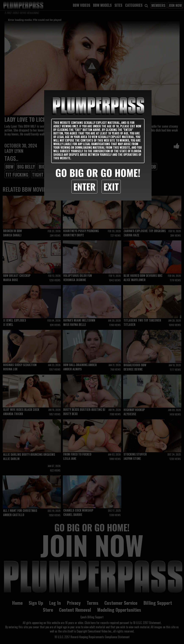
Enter (84, 187)
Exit (111, 187)
